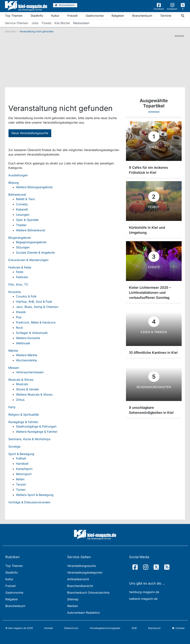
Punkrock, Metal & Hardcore (36, 322)
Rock (19, 328)
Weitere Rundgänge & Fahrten (37, 432)
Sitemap (73, 599)
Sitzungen (23, 247)
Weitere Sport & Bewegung (35, 495)
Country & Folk (26, 296)
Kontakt (49, 628)
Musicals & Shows (21, 380)
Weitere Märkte (27, 355)
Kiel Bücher (62, 23)
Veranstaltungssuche (81, 566)
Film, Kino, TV (18, 284)
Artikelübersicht (78, 579)
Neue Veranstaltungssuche (30, 133)
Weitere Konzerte (28, 338)
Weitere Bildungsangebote (34, 187)
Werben (73, 606)
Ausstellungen (18, 175)
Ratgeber (118, 16)
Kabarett (22, 209)
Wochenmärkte (26, 360)
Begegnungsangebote (31, 242)
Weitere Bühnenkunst (31, 230)
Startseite (10, 31)
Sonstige (14, 446)
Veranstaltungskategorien (85, 572)
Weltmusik (23, 343)
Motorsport (24, 474)
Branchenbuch (142, 16)
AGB (134, 628)
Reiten (20, 479)
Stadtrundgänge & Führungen (36, 426)
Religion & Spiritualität (24, 415)
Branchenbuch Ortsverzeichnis (88, 593)
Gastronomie (95, 16)
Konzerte (15, 292)
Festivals (22, 277)
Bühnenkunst (17, 195)
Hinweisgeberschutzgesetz (105, 628)
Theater (21, 225)
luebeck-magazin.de (143, 599)
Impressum (154, 628)
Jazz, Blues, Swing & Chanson (37, 307)
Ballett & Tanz (25, 199)
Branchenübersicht (80, 586)
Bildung (14, 183)
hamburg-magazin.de (144, 592)
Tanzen (21, 484)
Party (12, 407)
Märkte (13, 351)
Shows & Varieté (27, 389)
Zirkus (20, 400)
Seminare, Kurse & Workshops (29, 439)
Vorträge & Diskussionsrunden (29, 502)
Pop (19, 317)
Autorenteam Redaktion (83, 613)
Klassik (21, 312)
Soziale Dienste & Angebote (35, 253)
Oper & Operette (27, 220)
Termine (166, 16)
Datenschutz (71, 628)
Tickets (46, 23)
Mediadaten (81, 23)
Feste (20, 272)
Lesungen (23, 215)
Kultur (55, 16)
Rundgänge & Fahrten (23, 422)
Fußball (21, 458)
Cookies (178, 628)
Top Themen (14, 16)
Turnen (21, 490)
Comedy (22, 204)
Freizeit (72, 16)
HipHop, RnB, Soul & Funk (34, 302)
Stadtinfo (37, 16)
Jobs (35, 23)
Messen (14, 368)
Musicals (22, 384)
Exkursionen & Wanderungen (28, 260)
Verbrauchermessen (30, 372)
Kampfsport (24, 469)
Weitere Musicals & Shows (34, 394)
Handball (22, 464)
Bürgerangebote (20, 238)
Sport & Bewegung (21, 454)
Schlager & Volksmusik (32, 333)
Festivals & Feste (20, 267)
